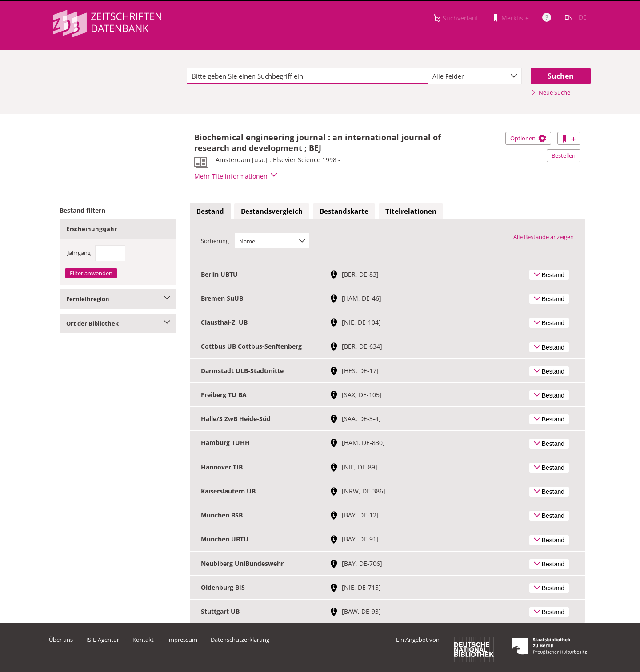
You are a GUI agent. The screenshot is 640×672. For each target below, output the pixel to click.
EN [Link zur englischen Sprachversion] (569, 17)
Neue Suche (550, 92)
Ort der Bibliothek (118, 323)
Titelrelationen (411, 211)
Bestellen (564, 155)
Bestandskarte (344, 211)
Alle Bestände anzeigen (544, 237)
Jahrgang (79, 253)
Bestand (210, 211)
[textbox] (307, 76)
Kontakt (143, 640)
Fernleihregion (118, 299)
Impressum (182, 640)
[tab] (210, 211)
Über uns (61, 640)
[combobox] (475, 76)
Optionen (528, 138)
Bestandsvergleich (272, 211)
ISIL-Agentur (103, 640)
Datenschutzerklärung (240, 640)
